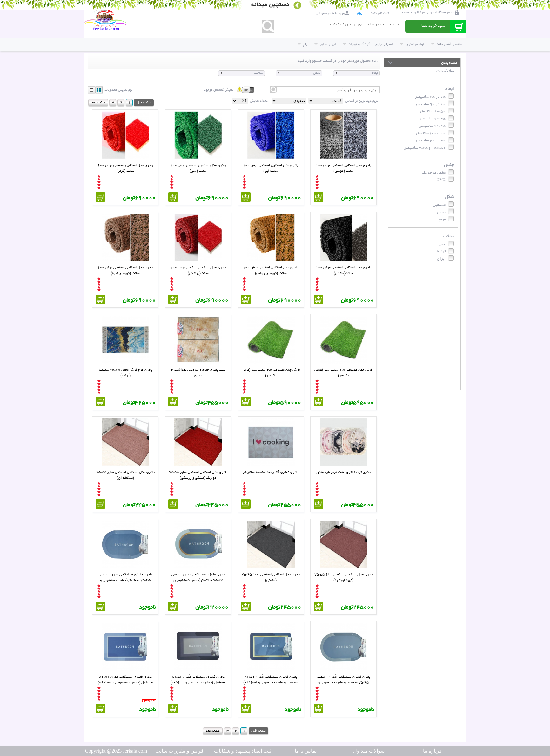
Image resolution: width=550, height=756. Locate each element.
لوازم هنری (412, 44)
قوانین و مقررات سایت (179, 751)
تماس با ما (306, 751)
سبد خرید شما (433, 26)
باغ (302, 44)
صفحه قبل (144, 102)
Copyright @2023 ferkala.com (116, 751)
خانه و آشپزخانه (447, 44)
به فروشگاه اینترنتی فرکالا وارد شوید (427, 12)
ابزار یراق (325, 44)
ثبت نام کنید (380, 13)
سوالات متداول (369, 751)
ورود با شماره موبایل (330, 13)
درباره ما (432, 751)
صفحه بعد (98, 102)
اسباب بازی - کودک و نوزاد (368, 44)
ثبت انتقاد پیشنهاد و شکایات (243, 751)
